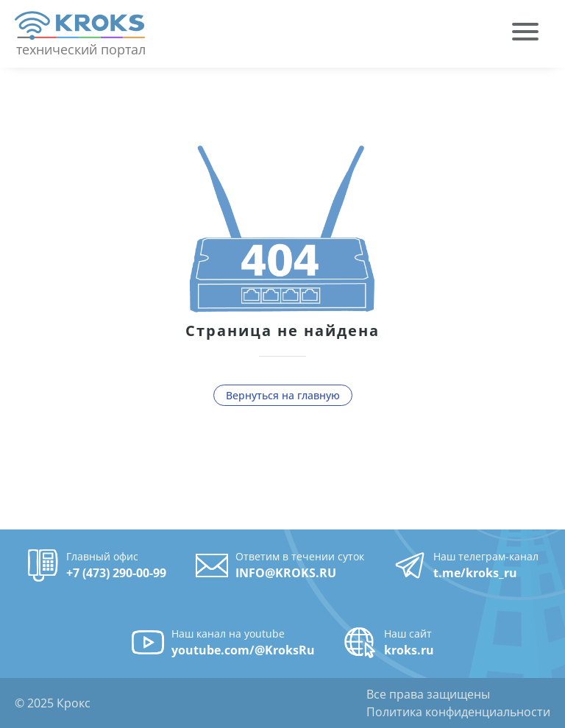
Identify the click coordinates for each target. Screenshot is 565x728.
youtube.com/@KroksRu (243, 650)
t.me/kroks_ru (475, 573)
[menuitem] (525, 34)
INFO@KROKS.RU (286, 573)
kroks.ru (409, 650)
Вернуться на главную (283, 395)
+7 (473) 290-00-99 (116, 573)
